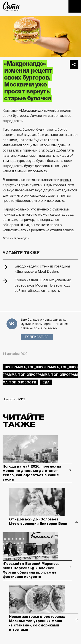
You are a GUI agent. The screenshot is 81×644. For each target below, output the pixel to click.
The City (11, 6)
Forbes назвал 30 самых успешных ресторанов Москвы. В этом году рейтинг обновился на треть (43, 285)
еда (46, 382)
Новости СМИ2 (14, 399)
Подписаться (37, 337)
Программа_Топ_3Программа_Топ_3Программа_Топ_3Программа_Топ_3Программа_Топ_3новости (40, 375)
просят (66, 180)
